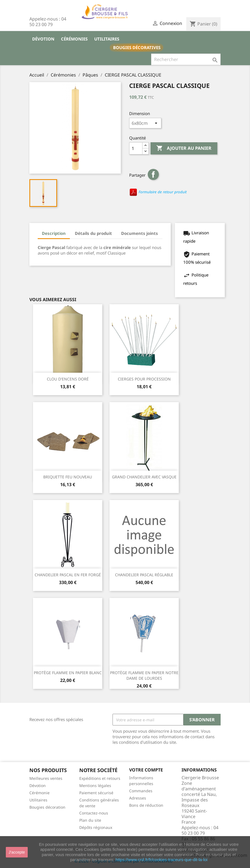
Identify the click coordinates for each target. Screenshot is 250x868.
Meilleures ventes (46, 778)
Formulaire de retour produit (158, 192)
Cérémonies (74, 39)
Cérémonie (39, 793)
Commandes (141, 791)
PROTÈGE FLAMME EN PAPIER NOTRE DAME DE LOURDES (144, 675)
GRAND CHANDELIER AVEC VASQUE (144, 477)
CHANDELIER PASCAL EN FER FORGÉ (68, 575)
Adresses (138, 798)
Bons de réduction (146, 805)
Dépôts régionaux (96, 827)
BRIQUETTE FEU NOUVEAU (68, 477)
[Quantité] (136, 148)
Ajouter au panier (184, 148)
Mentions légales (95, 785)
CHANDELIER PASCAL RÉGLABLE (144, 575)
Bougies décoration (47, 807)
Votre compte (146, 770)
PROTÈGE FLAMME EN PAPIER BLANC (68, 673)
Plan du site (90, 820)
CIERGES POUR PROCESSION (144, 379)
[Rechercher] (186, 59)
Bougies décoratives (137, 47)
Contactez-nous (94, 813)
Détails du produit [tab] (93, 233)
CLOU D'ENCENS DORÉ (68, 379)
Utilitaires (107, 39)
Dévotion (43, 39)
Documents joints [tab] (140, 233)
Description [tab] (54, 233)
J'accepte (17, 852)
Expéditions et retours (100, 778)
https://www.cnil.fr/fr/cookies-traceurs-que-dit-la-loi (162, 860)
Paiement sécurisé (96, 793)
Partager (153, 174)
